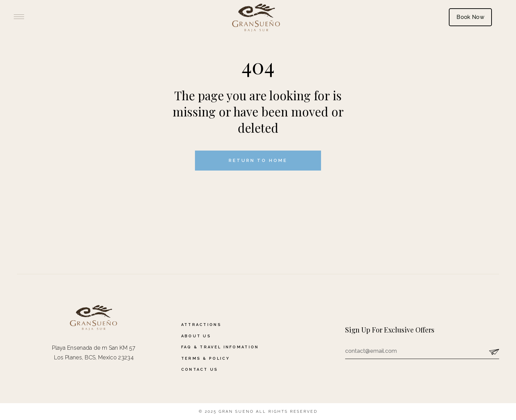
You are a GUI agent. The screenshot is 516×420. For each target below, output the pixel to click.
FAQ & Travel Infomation (220, 347)
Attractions (201, 325)
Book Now (470, 17)
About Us (196, 336)
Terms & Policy (205, 358)
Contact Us (200, 370)
